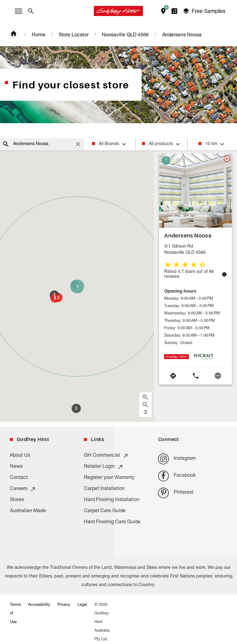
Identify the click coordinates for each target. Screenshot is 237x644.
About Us (20, 456)
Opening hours (180, 292)
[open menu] (19, 11)
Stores (17, 500)
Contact (19, 478)
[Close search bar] (31, 11)
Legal (82, 605)
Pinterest (176, 493)
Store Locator (74, 35)
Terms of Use (15, 614)
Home (39, 35)
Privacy (64, 605)
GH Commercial (106, 456)
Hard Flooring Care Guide (112, 522)
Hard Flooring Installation (112, 500)
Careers (23, 489)
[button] (77, 286)
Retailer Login (104, 467)
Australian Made (28, 511)
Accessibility (39, 605)
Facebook (177, 476)
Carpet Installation (104, 489)
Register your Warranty (109, 478)
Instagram (177, 459)
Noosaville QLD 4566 (125, 35)
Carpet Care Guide (105, 511)
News (16, 467)
